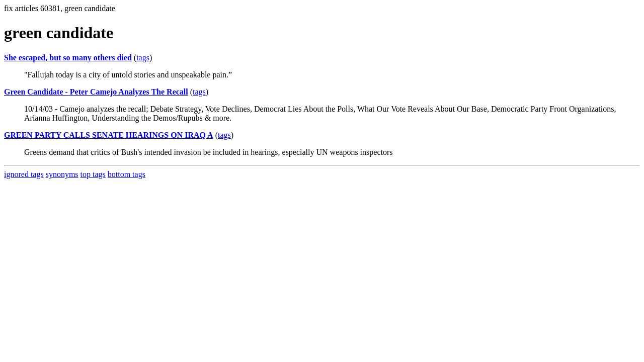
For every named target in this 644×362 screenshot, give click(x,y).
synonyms (62, 174)
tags (143, 58)
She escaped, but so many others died (68, 58)
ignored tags (24, 174)
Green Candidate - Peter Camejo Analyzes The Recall (96, 92)
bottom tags (127, 174)
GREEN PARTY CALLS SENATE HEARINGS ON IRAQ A (109, 135)
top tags (93, 174)
